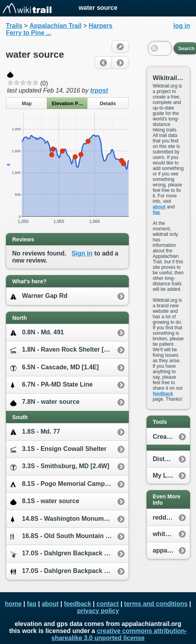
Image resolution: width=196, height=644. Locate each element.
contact (108, 604)
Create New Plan (171, 437)
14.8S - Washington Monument (62, 519)
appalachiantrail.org (171, 550)
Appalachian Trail (55, 26)
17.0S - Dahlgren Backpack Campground (69, 554)
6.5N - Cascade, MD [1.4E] (55, 368)
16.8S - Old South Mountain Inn (62, 536)
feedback (163, 394)
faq (156, 212)
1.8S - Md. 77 (35, 432)
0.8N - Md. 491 (37, 333)
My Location (171, 475)
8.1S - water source (45, 501)
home (13, 604)
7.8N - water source (45, 402)
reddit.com (169, 517)
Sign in (82, 253)
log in (182, 26)
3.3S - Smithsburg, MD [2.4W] (60, 466)
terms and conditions (156, 604)
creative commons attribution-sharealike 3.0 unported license (119, 634)
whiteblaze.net (171, 534)
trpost (99, 90)
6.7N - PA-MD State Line (51, 385)
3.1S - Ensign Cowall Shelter (58, 449)
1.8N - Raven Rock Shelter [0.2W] (65, 350)
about (159, 207)
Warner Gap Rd (39, 296)
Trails (14, 26)
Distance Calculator (171, 459)
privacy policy (98, 611)
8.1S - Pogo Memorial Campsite (63, 484)
